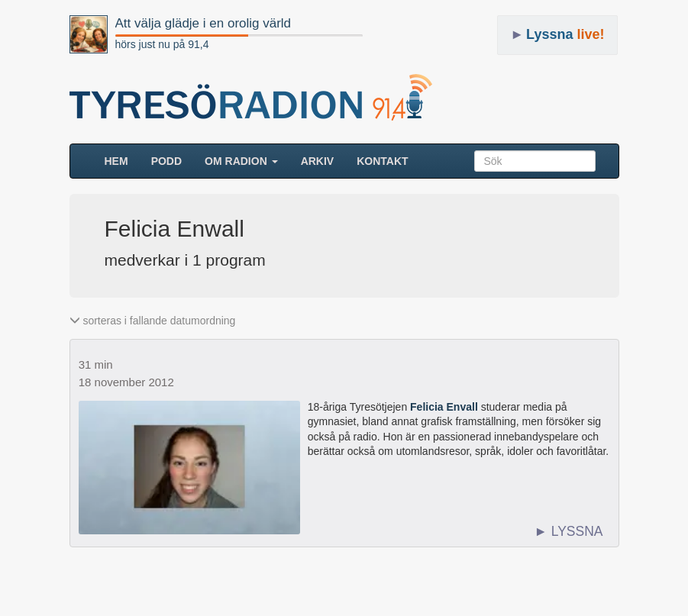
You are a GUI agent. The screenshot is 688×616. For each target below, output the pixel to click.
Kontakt (382, 161)
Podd (166, 161)
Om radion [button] (241, 161)
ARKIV (318, 161)
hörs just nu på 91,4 (162, 44)
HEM (122, 160)
